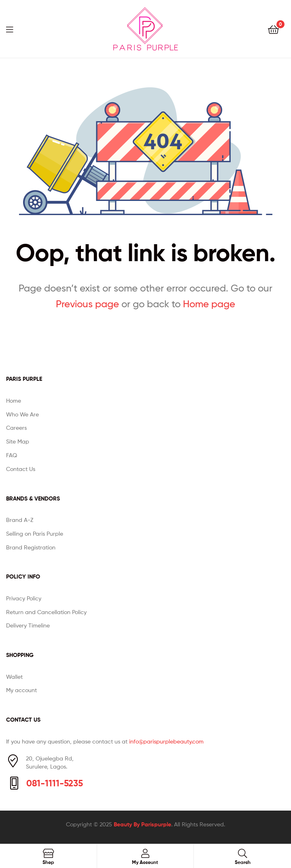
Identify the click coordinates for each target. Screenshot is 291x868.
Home (14, 400)
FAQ (12, 455)
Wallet (14, 677)
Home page (209, 304)
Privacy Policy (24, 598)
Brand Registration (31, 547)
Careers (16, 428)
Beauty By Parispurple (142, 824)
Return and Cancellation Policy (46, 612)
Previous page (87, 304)
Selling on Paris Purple (35, 533)
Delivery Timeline (28, 625)
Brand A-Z (20, 520)
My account (21, 690)
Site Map (18, 441)
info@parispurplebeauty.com (166, 741)
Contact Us (21, 469)
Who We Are (22, 414)
